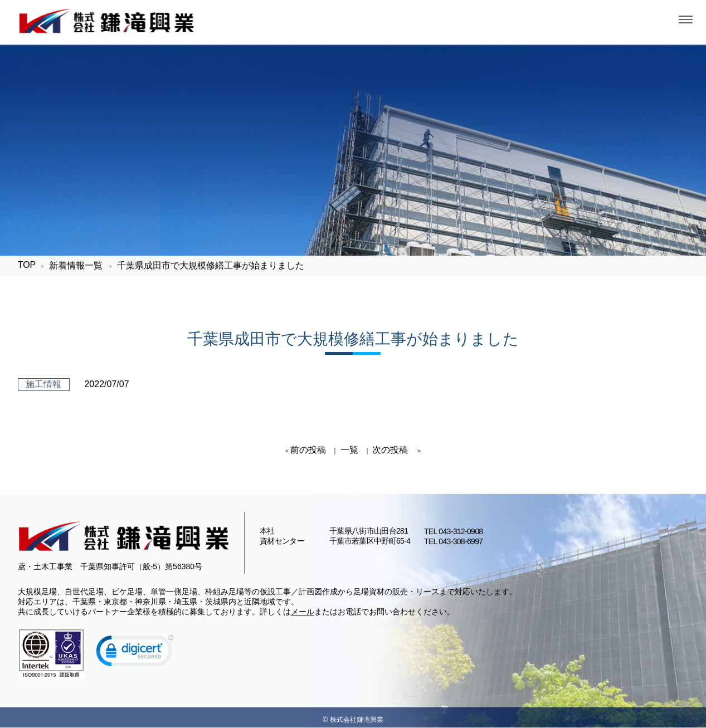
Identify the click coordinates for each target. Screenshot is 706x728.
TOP (27, 265)
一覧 (349, 450)
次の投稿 (390, 450)
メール (303, 612)
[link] (135, 653)
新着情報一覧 (76, 265)
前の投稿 (308, 450)
